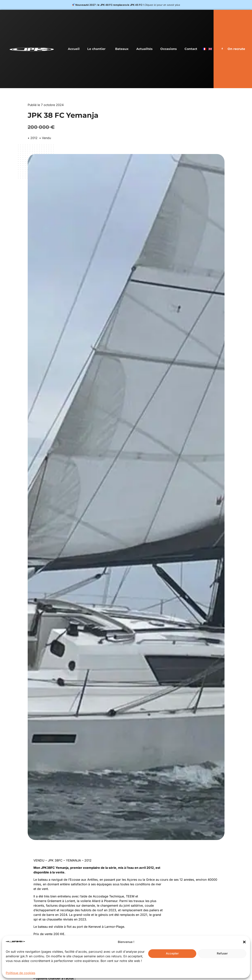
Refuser (222, 953)
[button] (244, 942)
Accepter (172, 953)
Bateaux (122, 49)
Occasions (169, 49)
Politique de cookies (20, 973)
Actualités (144, 49)
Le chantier (97, 49)
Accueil (74, 49)
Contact (191, 49)
